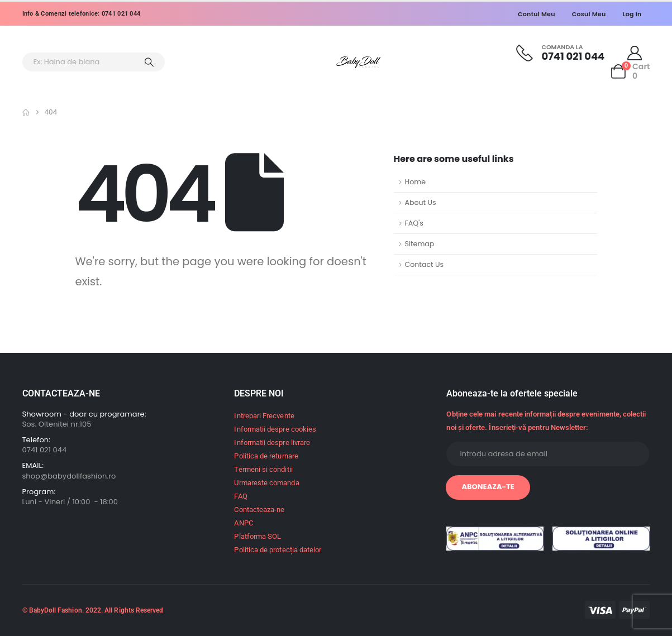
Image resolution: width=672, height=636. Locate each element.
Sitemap (420, 244)
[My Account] (634, 53)
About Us (421, 202)
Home (416, 182)
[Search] (150, 62)
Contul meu (537, 14)
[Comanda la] (560, 53)
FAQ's (414, 223)
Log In (632, 14)
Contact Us (425, 264)
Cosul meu (589, 14)
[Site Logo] (359, 62)
